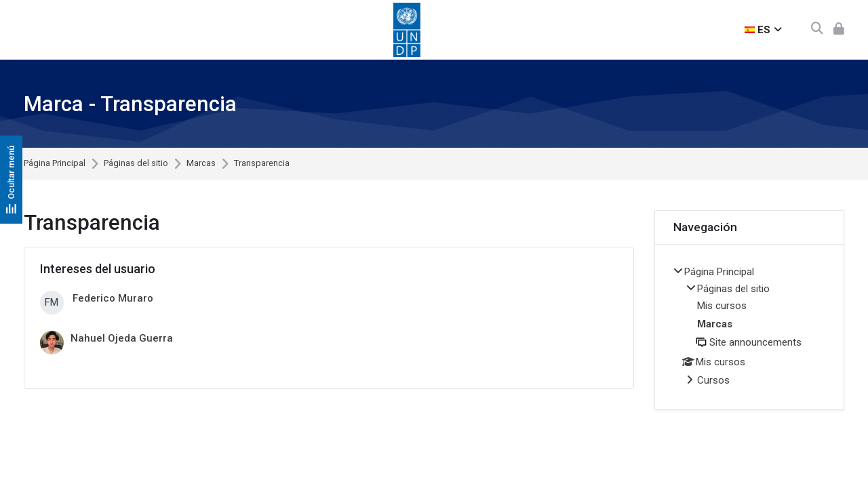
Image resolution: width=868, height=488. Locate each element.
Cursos (713, 380)
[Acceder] (839, 29)
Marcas (201, 164)
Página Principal (55, 164)
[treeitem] (749, 327)
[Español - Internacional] (763, 30)
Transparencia (262, 164)
